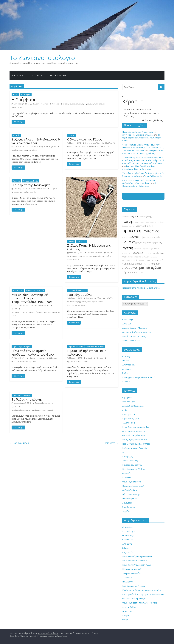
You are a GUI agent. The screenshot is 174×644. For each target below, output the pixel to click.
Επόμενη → (112, 443)
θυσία (99, 146)
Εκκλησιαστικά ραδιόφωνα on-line (137, 556)
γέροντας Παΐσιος (144, 226)
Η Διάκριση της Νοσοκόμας (31, 185)
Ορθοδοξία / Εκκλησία (35, 290)
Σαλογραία (127, 503)
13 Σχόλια (108, 298)
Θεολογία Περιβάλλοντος (134, 435)
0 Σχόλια (109, 253)
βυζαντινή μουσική (145, 243)
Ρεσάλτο (126, 382)
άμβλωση (145, 257)
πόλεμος (142, 260)
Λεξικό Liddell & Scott (132, 341)
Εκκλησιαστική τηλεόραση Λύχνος (137, 565)
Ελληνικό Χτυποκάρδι (132, 569)
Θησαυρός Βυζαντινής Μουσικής (137, 332)
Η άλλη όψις (128, 582)
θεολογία (40, 312)
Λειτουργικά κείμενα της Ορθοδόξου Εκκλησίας (143, 594)
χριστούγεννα (136, 272)
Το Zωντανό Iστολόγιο (42, 58)
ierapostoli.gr (128, 535)
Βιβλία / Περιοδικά (76, 347)
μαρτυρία (48, 312)
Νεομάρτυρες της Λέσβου (134, 469)
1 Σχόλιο (54, 104)
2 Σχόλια (107, 143)
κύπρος (83, 104)
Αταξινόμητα (18, 290)
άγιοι (135, 216)
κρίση (146, 253)
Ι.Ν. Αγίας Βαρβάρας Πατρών (135, 440)
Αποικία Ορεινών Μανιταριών (135, 328)
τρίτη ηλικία (32, 150)
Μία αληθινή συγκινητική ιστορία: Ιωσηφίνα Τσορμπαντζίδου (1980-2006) (33, 298)
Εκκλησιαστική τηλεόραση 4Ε (135, 561)
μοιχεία (33, 192)
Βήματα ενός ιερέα (130, 419)
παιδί (130, 264)
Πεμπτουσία (128, 611)
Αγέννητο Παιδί (129, 365)
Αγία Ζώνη (127, 544)
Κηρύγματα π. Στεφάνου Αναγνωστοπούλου (142, 590)
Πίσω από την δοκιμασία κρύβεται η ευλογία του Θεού (33, 352)
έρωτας (158, 243)
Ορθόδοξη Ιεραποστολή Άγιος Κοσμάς (139, 603)
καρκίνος (90, 302)
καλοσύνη (106, 146)
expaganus (127, 397)
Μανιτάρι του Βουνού (132, 465)
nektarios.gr (128, 540)
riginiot (89, 358)
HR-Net (126, 361)
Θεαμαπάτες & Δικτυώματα (134, 431)
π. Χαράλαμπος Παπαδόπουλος (143, 222)
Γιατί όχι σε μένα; (80, 295)
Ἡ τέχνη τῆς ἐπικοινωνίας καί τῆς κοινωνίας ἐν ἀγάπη (142, 138)
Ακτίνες (126, 410)
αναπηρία (67, 104)
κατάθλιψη (27, 361)
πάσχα (77, 305)
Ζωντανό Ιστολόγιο (41, 104)
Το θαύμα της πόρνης (27, 399)
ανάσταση (74, 302)
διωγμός (79, 361)
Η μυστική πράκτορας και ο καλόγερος (87, 352)
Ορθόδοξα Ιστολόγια (132, 482)
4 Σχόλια (98, 358)
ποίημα (146, 237)
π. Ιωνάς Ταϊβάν (129, 607)
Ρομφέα (126, 615)
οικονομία (126, 217)
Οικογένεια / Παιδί (30, 181)
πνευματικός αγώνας (147, 268)
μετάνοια (30, 410)
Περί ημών (36, 75)
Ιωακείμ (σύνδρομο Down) (134, 336)
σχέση (128, 248)
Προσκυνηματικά (130, 499)
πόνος (55, 312)
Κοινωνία (16, 135)
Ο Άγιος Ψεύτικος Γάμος (84, 139)
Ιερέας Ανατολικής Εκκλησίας (135, 448)
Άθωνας (126, 548)
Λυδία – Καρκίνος (130, 461)
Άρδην (125, 373)
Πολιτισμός (26, 94)
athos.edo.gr (128, 527)
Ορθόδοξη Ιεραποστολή (133, 486)
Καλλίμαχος (128, 456)
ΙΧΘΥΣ (125, 452)
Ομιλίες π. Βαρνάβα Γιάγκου (135, 599)
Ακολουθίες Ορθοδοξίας (133, 406)
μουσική (90, 104)
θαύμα (23, 410)
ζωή (149, 217)
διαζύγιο (26, 192)
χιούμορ (154, 217)
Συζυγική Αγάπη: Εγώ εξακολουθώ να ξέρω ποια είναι (36, 141)
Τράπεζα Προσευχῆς (58, 75)
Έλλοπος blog (128, 423)
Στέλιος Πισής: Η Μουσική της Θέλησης (89, 247)
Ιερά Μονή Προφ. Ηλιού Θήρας (136, 444)
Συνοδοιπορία (129, 507)
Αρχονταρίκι (128, 552)
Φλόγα (125, 620)
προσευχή (43, 410)
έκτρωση (137, 257)
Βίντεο (15, 94)
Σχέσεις (72, 135)
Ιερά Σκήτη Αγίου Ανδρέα (134, 586)
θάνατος (32, 312)
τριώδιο (51, 410)
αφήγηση (24, 150)
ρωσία (85, 361)
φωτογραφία (127, 237)
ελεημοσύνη (92, 146)
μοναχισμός (150, 231)
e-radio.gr (127, 356)
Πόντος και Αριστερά (131, 494)
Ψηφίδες (126, 511)
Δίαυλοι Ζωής (19, 75)
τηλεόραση (146, 264)
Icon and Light (129, 402)
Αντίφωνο (127, 324)
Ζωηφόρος (127, 577)
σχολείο (135, 260)
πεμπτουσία (155, 237)
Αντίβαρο (126, 369)
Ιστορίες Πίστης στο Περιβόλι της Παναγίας (141, 288)
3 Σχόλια (51, 147)
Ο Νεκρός (127, 473)
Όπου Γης (127, 477)
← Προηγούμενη (19, 443)
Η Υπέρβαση (24, 99)
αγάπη (70, 146)
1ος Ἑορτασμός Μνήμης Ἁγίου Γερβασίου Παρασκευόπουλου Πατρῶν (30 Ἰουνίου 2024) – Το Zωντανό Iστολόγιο (143, 148)
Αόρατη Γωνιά (129, 414)
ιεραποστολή (154, 253)
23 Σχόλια (52, 358)
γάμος (84, 146)
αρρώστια (76, 104)
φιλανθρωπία (127, 253)
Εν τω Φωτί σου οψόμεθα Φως (136, 427)
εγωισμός (153, 257)
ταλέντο (20, 107)
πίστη (96, 104)
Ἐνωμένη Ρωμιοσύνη (132, 573)
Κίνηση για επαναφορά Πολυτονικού (139, 377)
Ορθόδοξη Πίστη (130, 490)
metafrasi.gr (128, 319)
